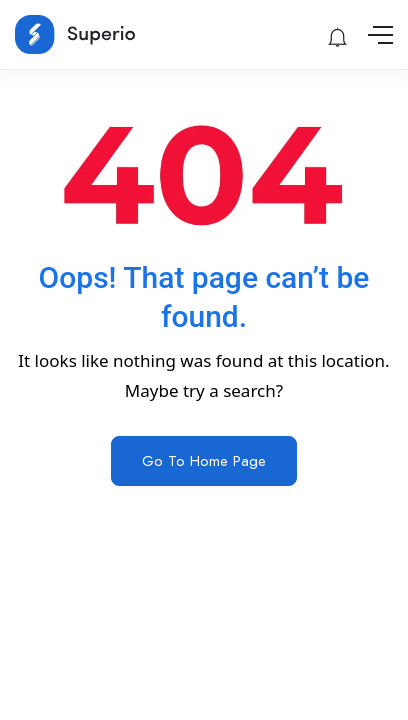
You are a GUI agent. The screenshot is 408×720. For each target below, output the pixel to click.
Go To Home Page (204, 461)
